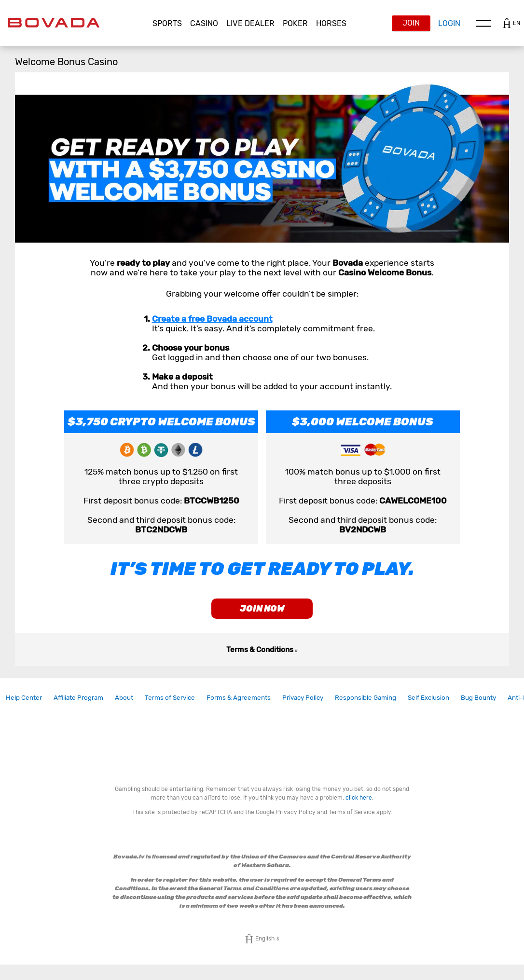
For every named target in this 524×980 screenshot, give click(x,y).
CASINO (204, 23)
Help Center (24, 703)
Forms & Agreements (239, 703)
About (124, 703)
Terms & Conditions (262, 655)
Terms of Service (170, 703)
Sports (167, 23)
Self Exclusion (428, 703)
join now (262, 612)
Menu (483, 23)
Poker (295, 23)
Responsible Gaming (365, 703)
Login (449, 23)
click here (359, 803)
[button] (167, 24)
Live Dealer (250, 23)
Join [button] (411, 23)
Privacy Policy (303, 703)
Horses (331, 23)
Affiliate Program (78, 703)
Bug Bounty (478, 703)
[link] (24, 703)
